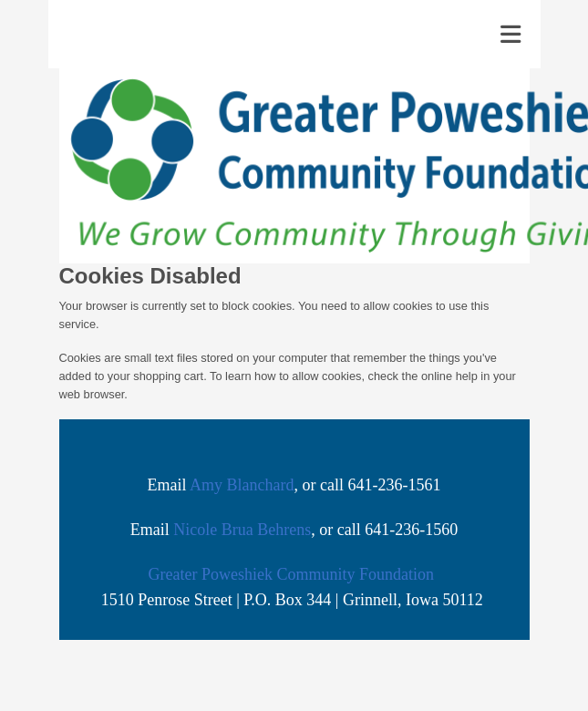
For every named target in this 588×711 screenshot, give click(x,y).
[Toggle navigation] (511, 35)
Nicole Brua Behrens (242, 530)
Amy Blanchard (242, 485)
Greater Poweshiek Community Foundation (291, 574)
